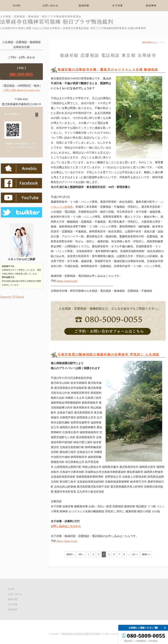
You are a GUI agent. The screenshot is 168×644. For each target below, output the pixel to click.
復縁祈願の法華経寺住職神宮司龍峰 (81, 634)
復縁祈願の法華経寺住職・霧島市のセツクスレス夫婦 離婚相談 (108, 70)
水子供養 (118, 6)
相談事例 (151, 6)
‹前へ (81, 554)
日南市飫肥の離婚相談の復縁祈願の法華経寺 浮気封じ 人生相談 (109, 355)
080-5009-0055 (21, 74)
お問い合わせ (50, 6)
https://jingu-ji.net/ (67, 281)
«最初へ (70, 554)
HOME (17, 6)
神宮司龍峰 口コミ (150, 42)
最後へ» (146, 554)
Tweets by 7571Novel (12, 297)
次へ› (135, 554)
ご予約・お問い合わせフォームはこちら (21, 90)
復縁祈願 (84, 6)
